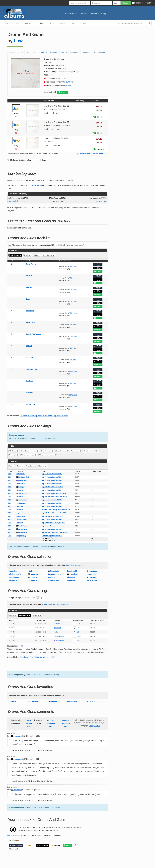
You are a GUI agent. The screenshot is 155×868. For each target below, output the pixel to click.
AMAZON (56, 845)
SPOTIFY (63, 92)
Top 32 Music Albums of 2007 (52, 519)
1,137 (78, 628)
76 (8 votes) (73, 348)
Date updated (25, 615)
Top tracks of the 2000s (43, 416)
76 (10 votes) (73, 336)
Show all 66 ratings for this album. (56, 604)
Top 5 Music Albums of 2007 (52, 500)
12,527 (79, 623)
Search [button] (62, 24)
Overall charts (47, 451)
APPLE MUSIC (97, 268)
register (26, 675)
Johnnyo (20, 506)
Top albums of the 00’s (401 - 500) (53, 523)
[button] (64, 68)
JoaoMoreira (22, 493)
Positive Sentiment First (51, 723)
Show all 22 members (74, 565)
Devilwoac (57, 628)
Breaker (29, 287)
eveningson (14, 577)
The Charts (40, 23)
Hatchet (29, 346)
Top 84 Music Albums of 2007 (52, 474)
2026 (10, 474)
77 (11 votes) (73, 266)
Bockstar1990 (53, 580)
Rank (20, 466)
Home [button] (6, 23)
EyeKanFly (21, 536)
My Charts (56, 546)
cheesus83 (72, 580)
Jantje (56, 632)
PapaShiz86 (21, 516)
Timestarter (55, 571)
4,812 (78, 640)
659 (78, 632)
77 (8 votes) (73, 325)
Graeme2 (92, 577)
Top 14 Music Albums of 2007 (52, 503)
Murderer (29, 393)
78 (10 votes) (73, 313)
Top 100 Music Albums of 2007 (52, 487)
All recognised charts (48, 455)
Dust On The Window (34, 334)
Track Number (15, 255)
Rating (37, 255)
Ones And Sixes (14, 201)
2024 (10, 529)
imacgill (20, 487)
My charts (14, 455)
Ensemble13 (14, 580)
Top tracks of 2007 (61, 416)
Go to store (99, 117)
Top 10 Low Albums (49, 526)
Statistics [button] (28, 24)
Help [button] (17, 24)
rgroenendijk (92, 580)
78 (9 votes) (73, 383)
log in (18, 675)
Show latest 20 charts (30, 451)
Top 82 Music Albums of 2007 (52, 506)
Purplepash (22, 480)
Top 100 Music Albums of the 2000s (54, 497)
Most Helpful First (29, 723)
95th (64, 78)
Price (96, 101)
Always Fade (31, 323)
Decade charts (62, 451)
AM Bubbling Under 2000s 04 (52, 536)
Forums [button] (83, 24)
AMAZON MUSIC (97, 264)
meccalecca (22, 529)
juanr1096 (52, 577)
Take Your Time (32, 369)
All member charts (29, 455)
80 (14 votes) (73, 290)
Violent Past (30, 404)
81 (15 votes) (73, 406)
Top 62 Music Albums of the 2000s (54, 493)
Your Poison (31, 358)
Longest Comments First (66, 723)
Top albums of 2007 (47, 657)
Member (37, 615)
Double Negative (34, 185)
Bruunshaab (92, 571)
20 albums (44, 181)
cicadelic (20, 490)
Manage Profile (94, 726)
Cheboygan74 (21, 503)
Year (12, 466)
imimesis (21, 484)
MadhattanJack (23, 477)
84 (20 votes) (73, 395)
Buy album (12, 840)
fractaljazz (74, 574)
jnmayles (13, 571)
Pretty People (31, 264)
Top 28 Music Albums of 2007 (52, 484)
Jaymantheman (22, 513)
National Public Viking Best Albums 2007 (56, 510)
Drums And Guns (101, 201)
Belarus (29, 276)
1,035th (69, 82)
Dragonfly (30, 299)
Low (18, 41)
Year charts (77, 451)
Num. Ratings (49, 255)
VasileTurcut (22, 526)
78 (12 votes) (73, 278)
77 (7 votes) (73, 360)
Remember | (138, 3)
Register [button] (126, 3)
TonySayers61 (59, 636)
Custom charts (91, 451)
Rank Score (31, 466)
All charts (14, 451)
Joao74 (34, 580)
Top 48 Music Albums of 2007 (52, 529)
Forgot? (148, 3)
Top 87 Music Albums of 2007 (52, 477)
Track (27, 255)
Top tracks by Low (27, 416)
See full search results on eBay (93, 153)
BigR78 (31, 571)
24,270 (79, 636)
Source (43, 466)
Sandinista (30, 311)
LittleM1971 (21, 474)
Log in (10, 835)
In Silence (30, 381)
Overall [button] (52, 24)
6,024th (68, 85)
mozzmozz (35, 574)
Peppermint (91, 574)
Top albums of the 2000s (29, 657)
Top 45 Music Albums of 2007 (52, 480)
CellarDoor (35, 577)
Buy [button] (73, 24)
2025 (10, 506)
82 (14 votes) (73, 371)
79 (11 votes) (73, 301)
